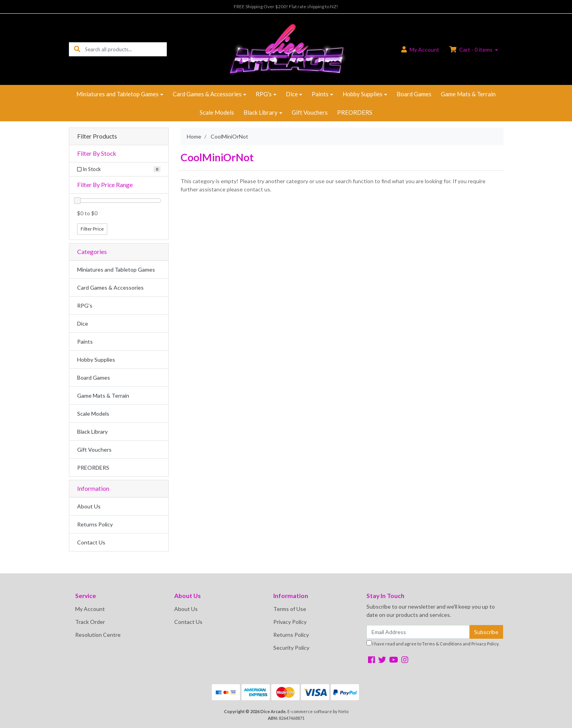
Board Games (414, 94)
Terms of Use (290, 609)
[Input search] (126, 49)
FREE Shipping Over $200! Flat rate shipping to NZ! (286, 6)
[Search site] (77, 49)
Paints (320, 94)
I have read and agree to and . (433, 643)
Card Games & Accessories (207, 94)
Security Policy (291, 648)
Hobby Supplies (363, 94)
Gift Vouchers (310, 112)
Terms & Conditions (442, 644)
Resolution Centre (98, 635)
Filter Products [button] (97, 136)
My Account (90, 609)
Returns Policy (95, 524)
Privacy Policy (290, 622)
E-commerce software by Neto (318, 711)
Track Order (90, 622)
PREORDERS (355, 112)
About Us (89, 506)
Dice (292, 94)
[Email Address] (418, 632)
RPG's (264, 94)
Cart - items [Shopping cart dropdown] (472, 50)
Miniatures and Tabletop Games (117, 94)
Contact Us (91, 542)
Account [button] (420, 50)
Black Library (261, 112)
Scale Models (217, 112)
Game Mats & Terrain (468, 94)
